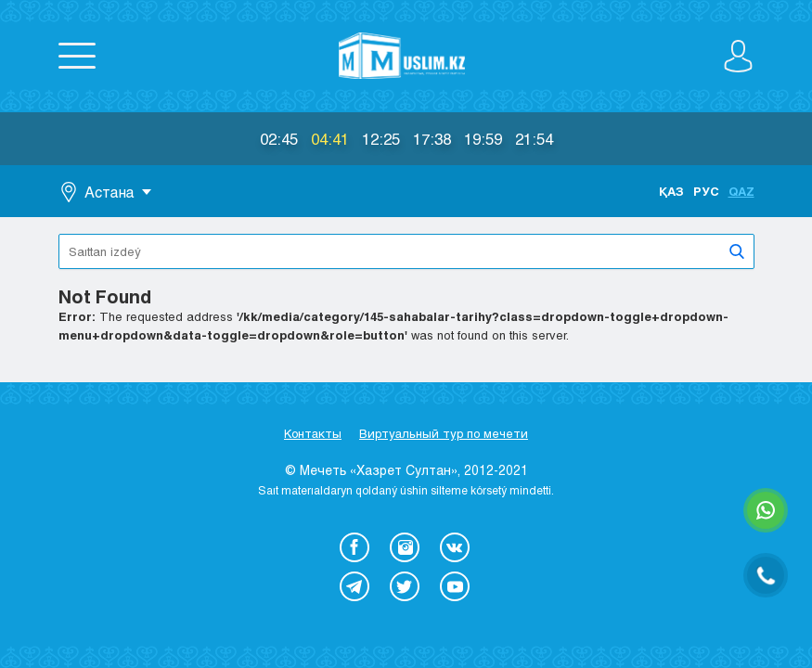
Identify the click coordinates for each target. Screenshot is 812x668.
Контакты (313, 433)
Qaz (741, 191)
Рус (706, 191)
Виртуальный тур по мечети (444, 433)
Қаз (671, 191)
